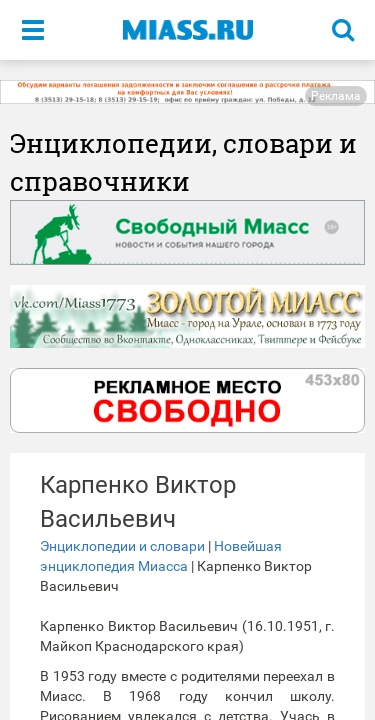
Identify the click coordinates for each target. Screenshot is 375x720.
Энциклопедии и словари (122, 546)
